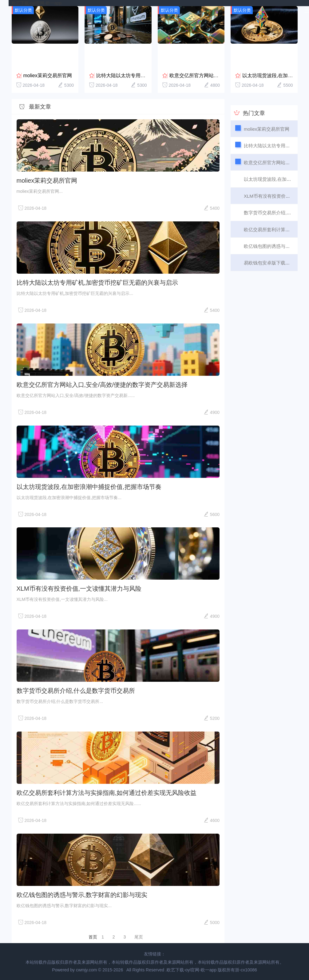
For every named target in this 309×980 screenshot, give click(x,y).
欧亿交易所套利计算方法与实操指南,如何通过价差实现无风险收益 (107, 793)
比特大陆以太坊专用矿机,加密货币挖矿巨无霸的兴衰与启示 (97, 283)
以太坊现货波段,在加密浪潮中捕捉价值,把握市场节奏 (89, 487)
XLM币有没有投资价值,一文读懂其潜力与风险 (79, 589)
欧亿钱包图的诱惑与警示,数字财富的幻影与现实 (82, 895)
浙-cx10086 (246, 970)
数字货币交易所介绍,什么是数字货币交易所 (76, 691)
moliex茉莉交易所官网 (48, 75)
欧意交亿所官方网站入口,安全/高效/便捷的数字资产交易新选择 (102, 385)
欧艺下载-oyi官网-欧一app (37, 3)
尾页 (139, 937)
